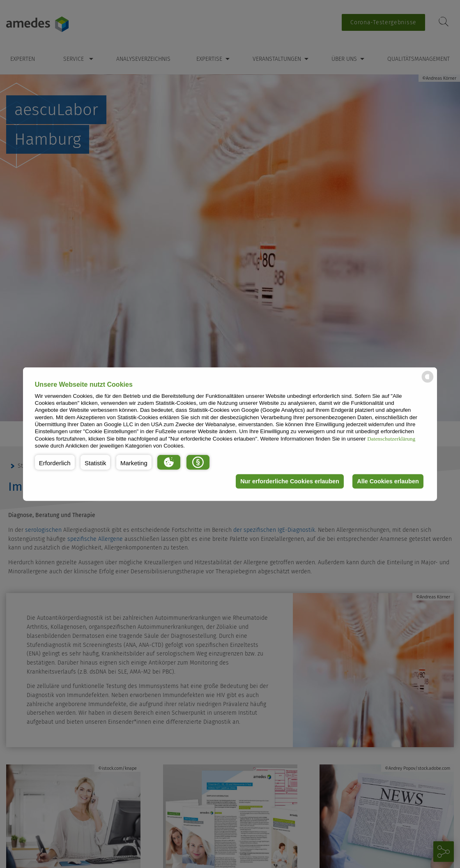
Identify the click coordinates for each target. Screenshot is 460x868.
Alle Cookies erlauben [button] (388, 481)
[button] (55, 462)
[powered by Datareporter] (428, 382)
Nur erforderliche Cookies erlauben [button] (290, 481)
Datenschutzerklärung (391, 438)
